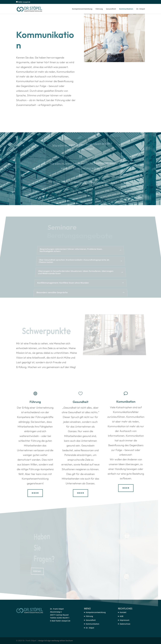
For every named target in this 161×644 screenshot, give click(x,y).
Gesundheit (111, 9)
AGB (122, 616)
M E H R (35, 493)
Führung (99, 9)
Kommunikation (126, 9)
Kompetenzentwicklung (82, 9)
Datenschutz (125, 624)
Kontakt (123, 612)
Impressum (125, 620)
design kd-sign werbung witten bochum (56, 641)
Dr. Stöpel (141, 9)
